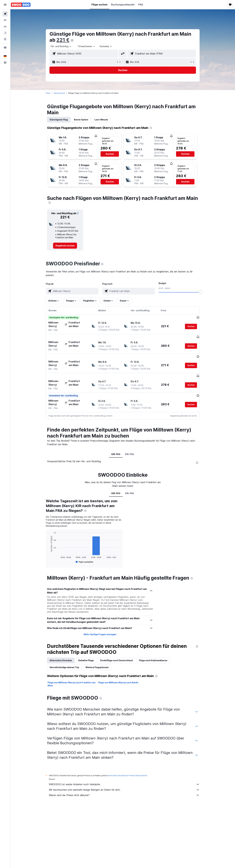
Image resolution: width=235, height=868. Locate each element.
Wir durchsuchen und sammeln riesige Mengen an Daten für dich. (124, 778)
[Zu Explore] (5, 39)
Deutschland (59, 93)
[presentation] (72, 40)
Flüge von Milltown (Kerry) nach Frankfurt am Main (72, 673)
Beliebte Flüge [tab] (86, 649)
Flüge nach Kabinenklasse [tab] (153, 649)
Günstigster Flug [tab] (59, 120)
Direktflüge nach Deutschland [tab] (116, 649)
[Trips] (5, 48)
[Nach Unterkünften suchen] (5, 20)
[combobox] (61, 46)
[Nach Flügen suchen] (5, 14)
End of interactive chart (48, 550)
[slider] (200, 292)
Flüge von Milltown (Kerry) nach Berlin (118, 671)
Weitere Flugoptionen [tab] (97, 656)
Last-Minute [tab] (101, 120)
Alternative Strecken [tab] (61, 649)
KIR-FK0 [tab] (116, 443)
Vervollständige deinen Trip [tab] (64, 656)
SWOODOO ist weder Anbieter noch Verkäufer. (124, 773)
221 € (63, 40)
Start (48, 93)
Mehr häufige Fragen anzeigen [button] (100, 623)
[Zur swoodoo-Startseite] (21, 5)
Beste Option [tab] (81, 120)
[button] (5, 5)
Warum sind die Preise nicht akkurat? (124, 784)
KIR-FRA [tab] (130, 443)
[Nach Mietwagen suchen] (5, 26)
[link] (65, 246)
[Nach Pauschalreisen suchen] (5, 33)
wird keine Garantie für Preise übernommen (128, 764)
